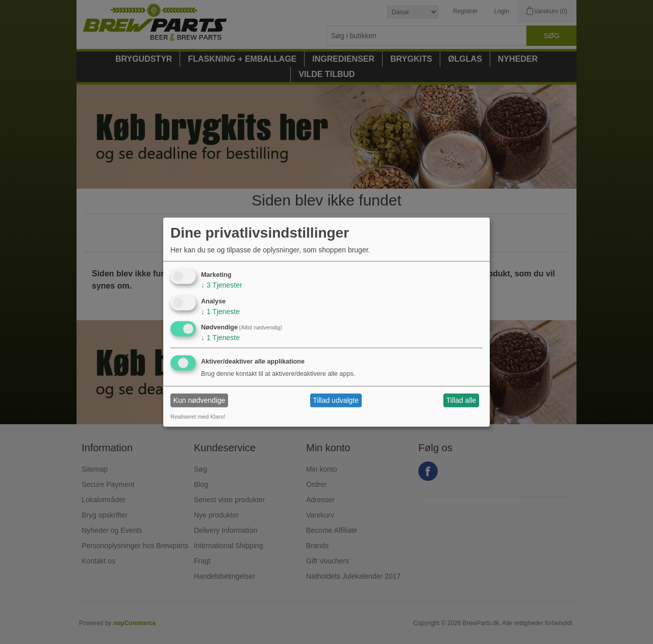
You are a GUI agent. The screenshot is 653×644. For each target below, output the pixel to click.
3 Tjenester (222, 285)
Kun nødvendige (199, 400)
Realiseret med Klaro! (198, 417)
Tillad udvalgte (336, 400)
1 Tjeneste (220, 311)
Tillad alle (461, 400)
